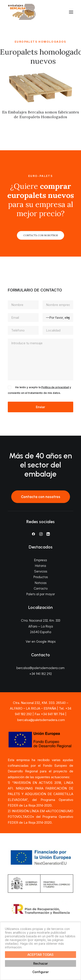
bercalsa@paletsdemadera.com (40, 668)
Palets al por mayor (41, 594)
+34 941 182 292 (41, 674)
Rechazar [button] (41, 963)
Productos (41, 577)
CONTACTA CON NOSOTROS (40, 235)
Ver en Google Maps (41, 642)
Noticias (41, 583)
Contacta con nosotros (41, 497)
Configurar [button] (40, 972)
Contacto (41, 589)
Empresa (40, 560)
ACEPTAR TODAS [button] (40, 955)
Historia (40, 566)
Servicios (41, 571)
